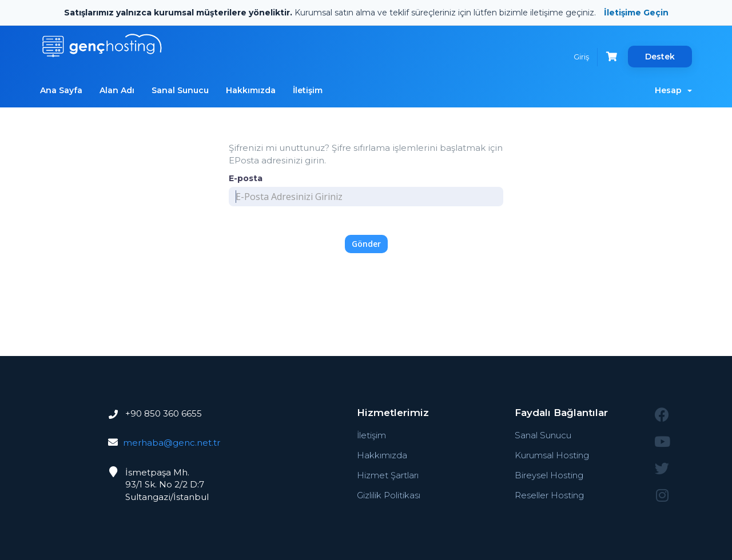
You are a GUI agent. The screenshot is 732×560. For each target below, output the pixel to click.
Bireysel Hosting (549, 475)
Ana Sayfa (61, 90)
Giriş (581, 57)
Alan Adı (117, 90)
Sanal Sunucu (180, 90)
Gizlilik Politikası (389, 495)
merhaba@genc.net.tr (172, 443)
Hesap (673, 90)
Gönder (366, 244)
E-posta (246, 178)
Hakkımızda (251, 90)
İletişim (308, 90)
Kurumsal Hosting (552, 455)
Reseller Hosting (549, 495)
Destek (660, 57)
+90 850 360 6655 (162, 413)
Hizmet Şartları (388, 475)
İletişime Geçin (636, 13)
